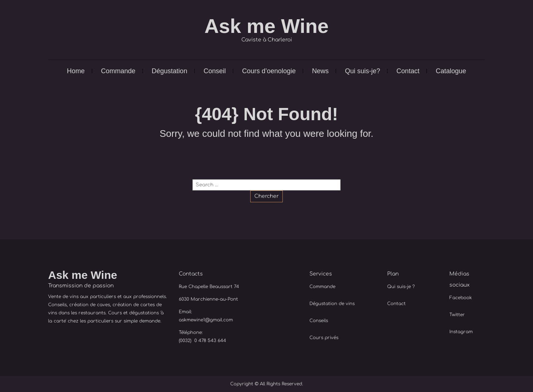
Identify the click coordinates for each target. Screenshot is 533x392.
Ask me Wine (266, 26)
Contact (408, 71)
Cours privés (324, 338)
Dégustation (170, 71)
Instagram (461, 332)
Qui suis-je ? (401, 287)
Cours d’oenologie (269, 71)
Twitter (457, 315)
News (320, 71)
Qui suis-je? (363, 71)
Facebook (461, 298)
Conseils (319, 321)
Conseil (215, 71)
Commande (118, 71)
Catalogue (451, 71)
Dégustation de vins (332, 304)
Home (76, 71)
